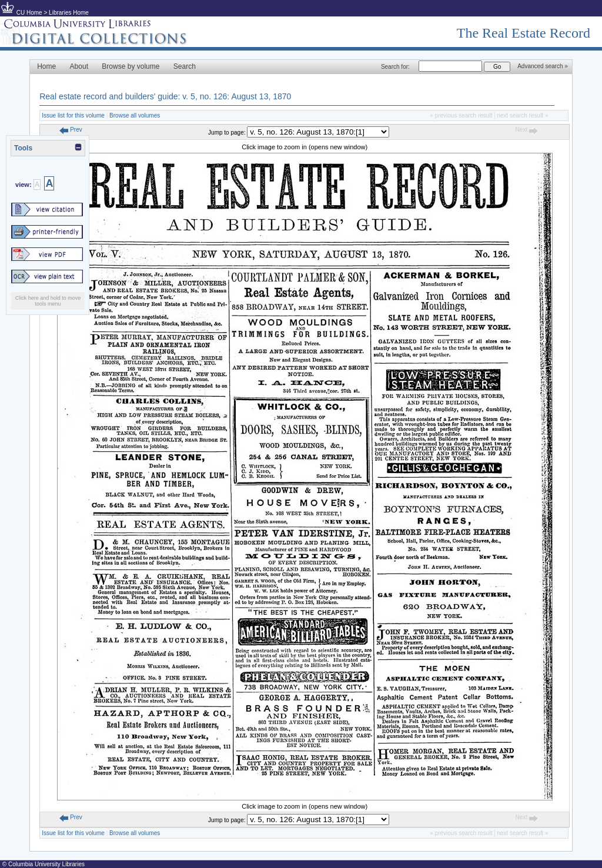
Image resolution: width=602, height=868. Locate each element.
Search (185, 66)
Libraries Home (69, 13)
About (79, 66)
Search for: (395, 67)
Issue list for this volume (73, 115)
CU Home (29, 13)
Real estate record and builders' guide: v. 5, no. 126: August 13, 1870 (165, 96)
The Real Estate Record (524, 33)
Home (46, 66)
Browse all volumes (135, 115)
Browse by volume (131, 66)
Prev (71, 130)
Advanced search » (543, 66)
